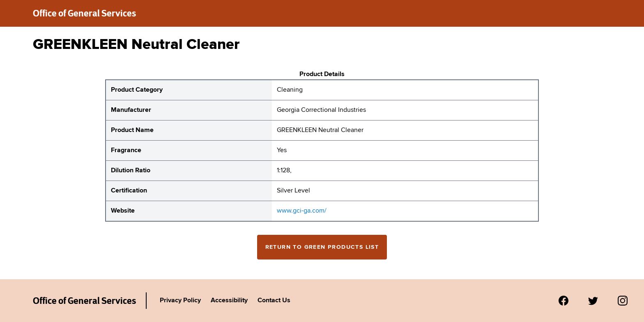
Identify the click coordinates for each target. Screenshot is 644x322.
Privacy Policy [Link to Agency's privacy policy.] (180, 301)
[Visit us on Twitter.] (593, 301)
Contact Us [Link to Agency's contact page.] (274, 301)
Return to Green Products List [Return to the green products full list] (322, 247)
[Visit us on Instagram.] (623, 301)
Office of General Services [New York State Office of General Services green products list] (84, 13)
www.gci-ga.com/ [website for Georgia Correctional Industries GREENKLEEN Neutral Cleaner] (302, 211)
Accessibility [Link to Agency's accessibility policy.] (229, 301)
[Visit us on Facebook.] (563, 301)
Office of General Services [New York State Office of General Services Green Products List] (84, 301)
